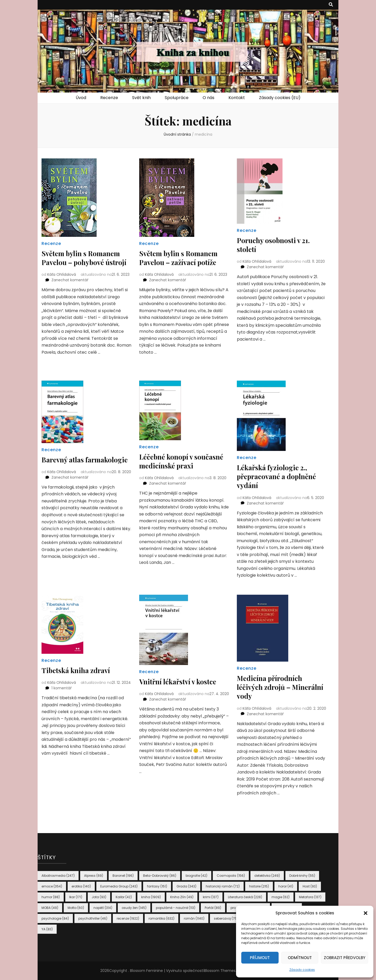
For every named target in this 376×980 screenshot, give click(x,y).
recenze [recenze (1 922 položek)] (128, 918)
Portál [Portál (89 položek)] (213, 908)
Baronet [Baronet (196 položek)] (123, 876)
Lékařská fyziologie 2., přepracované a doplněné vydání (279, 476)
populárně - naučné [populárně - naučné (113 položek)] (176, 908)
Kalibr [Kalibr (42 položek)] (124, 897)
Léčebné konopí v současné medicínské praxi (184, 461)
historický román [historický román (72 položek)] (223, 886)
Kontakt (237, 98)
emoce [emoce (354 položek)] (52, 886)
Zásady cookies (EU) (280, 98)
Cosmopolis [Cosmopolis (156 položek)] (231, 876)
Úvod (81, 98)
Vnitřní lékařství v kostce (181, 681)
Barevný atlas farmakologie (64, 464)
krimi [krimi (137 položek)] (211, 897)
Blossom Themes (220, 971)
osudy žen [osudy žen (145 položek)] (134, 908)
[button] (366, 913)
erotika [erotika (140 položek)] (81, 886)
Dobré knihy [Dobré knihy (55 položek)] (302, 876)
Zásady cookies (302, 970)
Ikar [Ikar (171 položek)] (76, 897)
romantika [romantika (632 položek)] (161, 918)
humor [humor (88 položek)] (51, 897)
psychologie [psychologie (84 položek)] (55, 918)
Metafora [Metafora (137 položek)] (310, 897)
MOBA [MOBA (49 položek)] (50, 908)
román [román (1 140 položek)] (194, 918)
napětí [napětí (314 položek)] (103, 908)
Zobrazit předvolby (345, 958)
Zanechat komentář (70, 289)
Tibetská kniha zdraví (78, 670)
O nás (208, 98)
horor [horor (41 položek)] (286, 886)
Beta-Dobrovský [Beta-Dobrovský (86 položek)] (160, 876)
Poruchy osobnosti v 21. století (276, 245)
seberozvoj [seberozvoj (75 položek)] (226, 918)
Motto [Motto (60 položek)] (76, 908)
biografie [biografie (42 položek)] (196, 876)
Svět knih (141, 98)
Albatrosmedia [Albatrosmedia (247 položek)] (58, 876)
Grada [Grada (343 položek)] (186, 886)
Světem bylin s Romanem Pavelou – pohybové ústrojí (84, 262)
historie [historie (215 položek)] (259, 886)
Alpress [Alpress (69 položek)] (94, 876)
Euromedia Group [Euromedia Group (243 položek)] (119, 886)
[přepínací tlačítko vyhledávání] (331, 5)
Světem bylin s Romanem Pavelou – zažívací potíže (181, 258)
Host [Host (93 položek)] (310, 886)
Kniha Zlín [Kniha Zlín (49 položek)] (182, 897)
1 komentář (61, 688)
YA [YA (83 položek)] (47, 929)
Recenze (109, 98)
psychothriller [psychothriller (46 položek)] (93, 918)
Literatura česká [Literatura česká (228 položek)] (245, 897)
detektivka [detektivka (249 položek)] (267, 876)
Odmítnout (300, 958)
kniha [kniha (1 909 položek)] (151, 897)
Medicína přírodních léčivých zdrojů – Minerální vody (271, 687)
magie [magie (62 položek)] (281, 897)
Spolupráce (177, 98)
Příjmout (260, 958)
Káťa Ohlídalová (62, 283)
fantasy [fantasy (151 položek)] (157, 886)
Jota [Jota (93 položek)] (99, 897)
